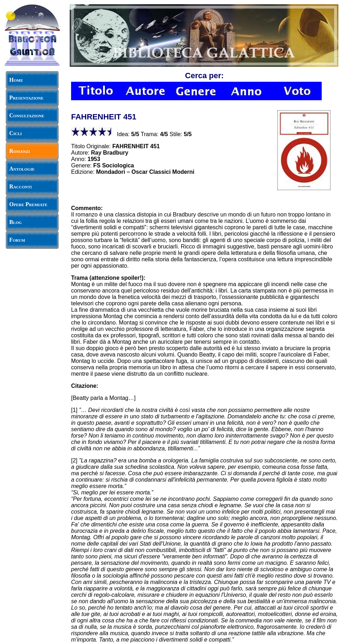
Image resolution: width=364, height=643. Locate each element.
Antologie (22, 169)
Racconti (21, 186)
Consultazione (27, 115)
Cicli (15, 133)
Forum (17, 240)
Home (16, 80)
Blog (15, 222)
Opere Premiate (28, 204)
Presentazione (26, 98)
